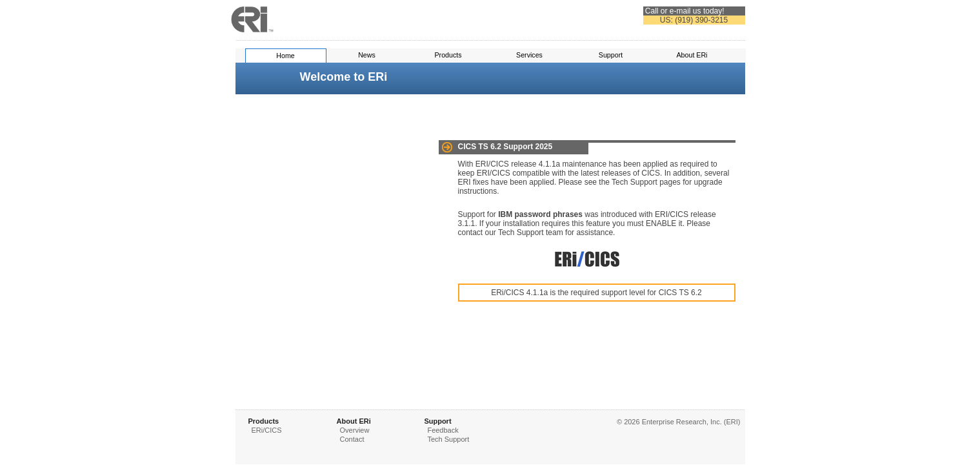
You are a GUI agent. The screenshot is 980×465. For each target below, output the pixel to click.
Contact (352, 439)
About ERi (692, 55)
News (367, 55)
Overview (355, 430)
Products (448, 55)
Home (285, 56)
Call (652, 11)
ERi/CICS (267, 430)
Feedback (443, 430)
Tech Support (448, 439)
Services (529, 55)
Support (611, 55)
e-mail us (685, 11)
